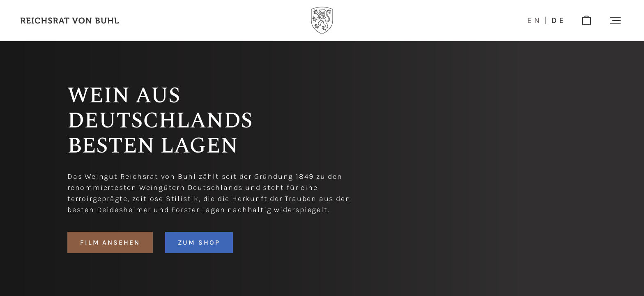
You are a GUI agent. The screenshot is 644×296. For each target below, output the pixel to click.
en (535, 21)
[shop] (586, 21)
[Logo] (322, 21)
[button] (615, 21)
